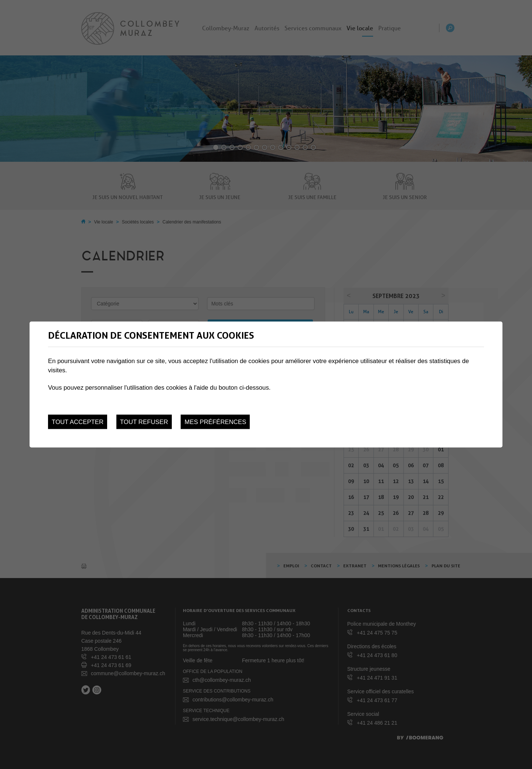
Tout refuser (144, 422)
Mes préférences (215, 422)
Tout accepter (78, 422)
